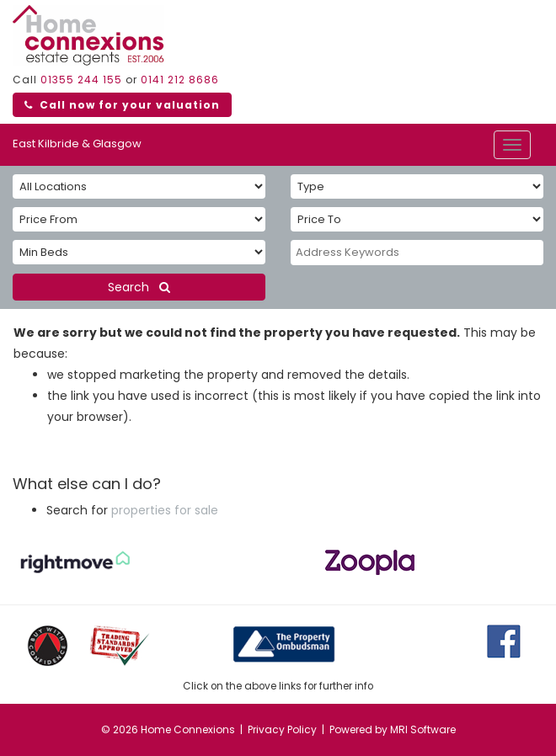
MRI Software (423, 729)
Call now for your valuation (122, 105)
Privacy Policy (282, 729)
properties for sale (165, 510)
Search (139, 287)
